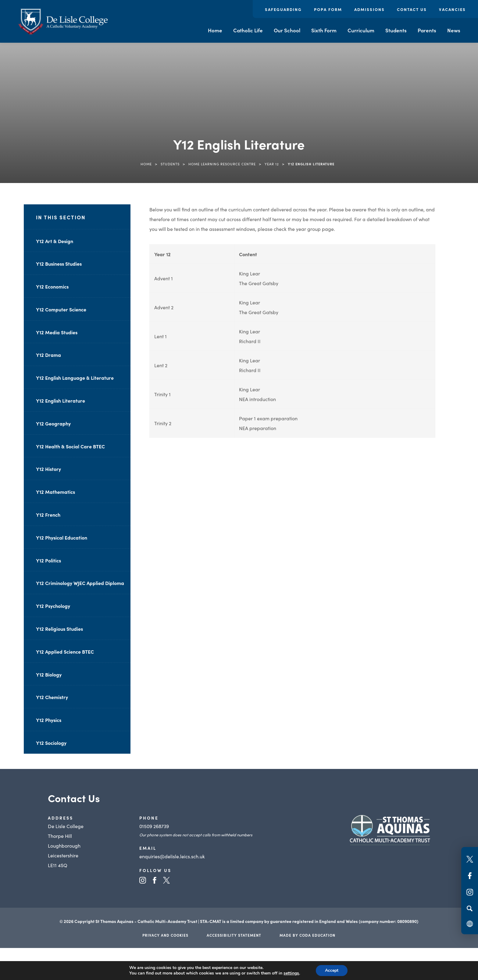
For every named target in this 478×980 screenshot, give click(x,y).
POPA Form (328, 9)
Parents (427, 30)
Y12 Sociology (51, 743)
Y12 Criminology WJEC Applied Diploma (80, 583)
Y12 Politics (48, 560)
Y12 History (48, 469)
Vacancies (452, 9)
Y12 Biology (49, 674)
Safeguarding (283, 9)
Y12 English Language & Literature (75, 378)
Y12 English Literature (61, 400)
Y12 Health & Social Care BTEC (70, 446)
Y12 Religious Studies (59, 629)
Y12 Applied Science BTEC (65, 652)
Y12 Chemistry (52, 697)
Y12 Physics (49, 720)
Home (215, 30)
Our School (287, 30)
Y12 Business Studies (59, 264)
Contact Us (412, 9)
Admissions (369, 9)
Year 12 (272, 164)
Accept (332, 970)
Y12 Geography (53, 423)
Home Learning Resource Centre (222, 164)
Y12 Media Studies (57, 332)
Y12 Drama (48, 355)
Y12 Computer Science (61, 309)
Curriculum (361, 30)
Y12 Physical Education (62, 537)
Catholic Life (248, 30)
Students (396, 30)
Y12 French (48, 515)
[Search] (470, 908)
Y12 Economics (52, 286)
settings (291, 973)
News (454, 30)
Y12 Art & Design (55, 241)
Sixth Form (324, 30)
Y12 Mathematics (55, 492)
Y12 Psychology (53, 606)
